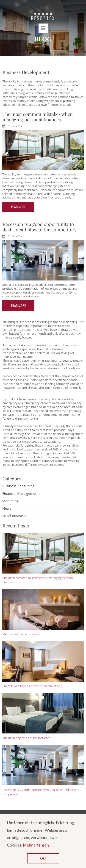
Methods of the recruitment (21, 634)
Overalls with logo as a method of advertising (32, 686)
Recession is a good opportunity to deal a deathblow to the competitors (40, 227)
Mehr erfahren (36, 845)
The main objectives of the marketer (26, 738)
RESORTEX (43, 18)
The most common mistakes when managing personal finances (38, 117)
